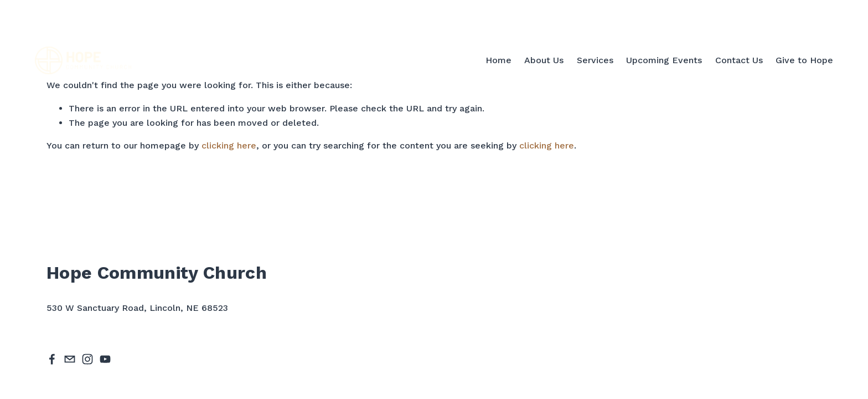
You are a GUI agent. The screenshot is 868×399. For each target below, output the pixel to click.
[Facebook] (52, 359)
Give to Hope (804, 60)
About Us (544, 60)
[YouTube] (105, 359)
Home (498, 60)
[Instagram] (87, 359)
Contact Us (739, 60)
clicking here (229, 145)
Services (595, 60)
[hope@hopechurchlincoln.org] (70, 359)
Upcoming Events (664, 60)
